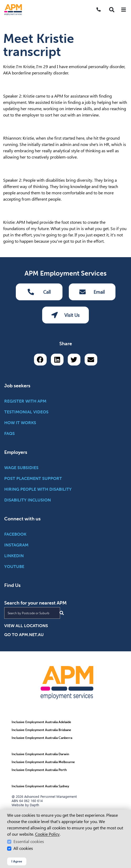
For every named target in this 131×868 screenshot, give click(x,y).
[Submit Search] (62, 613)
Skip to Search (2, 2)
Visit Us (65, 315)
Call (39, 292)
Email (92, 292)
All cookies (23, 848)
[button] (112, 10)
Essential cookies (29, 842)
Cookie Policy (47, 834)
